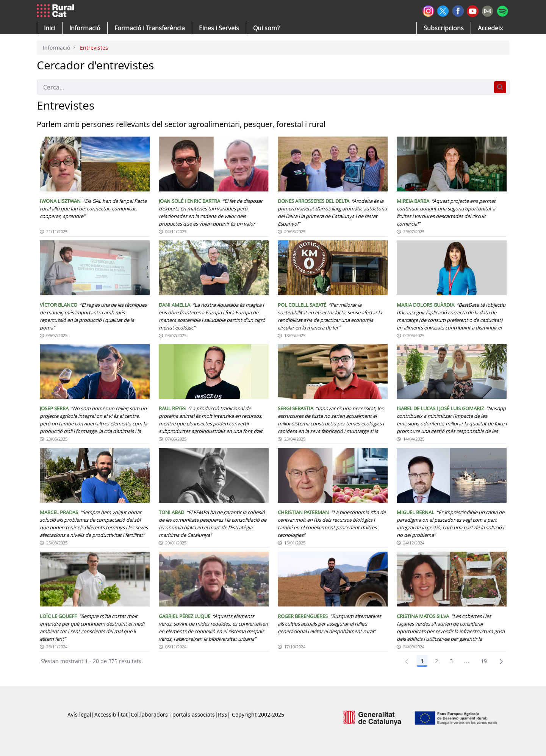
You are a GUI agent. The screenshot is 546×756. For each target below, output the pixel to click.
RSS (223, 714)
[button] (50, 28)
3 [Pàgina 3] (451, 661)
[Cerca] (264, 87)
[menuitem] (150, 28)
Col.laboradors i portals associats (173, 714)
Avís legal (79, 714)
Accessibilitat (111, 714)
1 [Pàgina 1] (422, 661)
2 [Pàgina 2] (436, 661)
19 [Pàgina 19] (484, 661)
